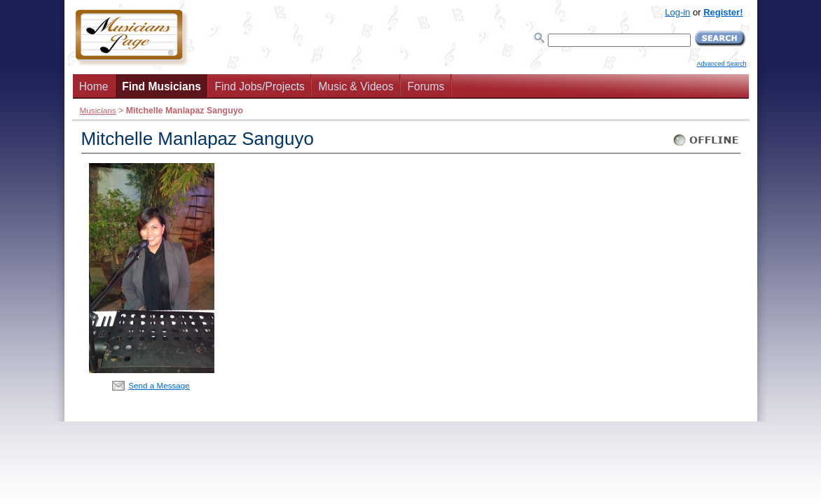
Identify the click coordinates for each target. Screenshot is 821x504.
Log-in (677, 12)
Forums (426, 86)
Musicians (98, 110)
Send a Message (159, 385)
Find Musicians (161, 86)
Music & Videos (356, 86)
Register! (723, 12)
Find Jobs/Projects (260, 86)
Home (94, 86)
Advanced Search (721, 64)
